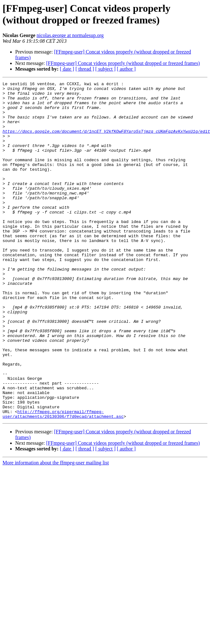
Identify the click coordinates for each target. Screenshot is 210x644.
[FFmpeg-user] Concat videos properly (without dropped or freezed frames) (123, 63)
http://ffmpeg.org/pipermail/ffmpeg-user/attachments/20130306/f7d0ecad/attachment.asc (63, 481)
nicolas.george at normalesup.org (70, 35)
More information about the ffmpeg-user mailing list (56, 530)
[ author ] (126, 69)
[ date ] (67, 69)
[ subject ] (105, 69)
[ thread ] (85, 69)
